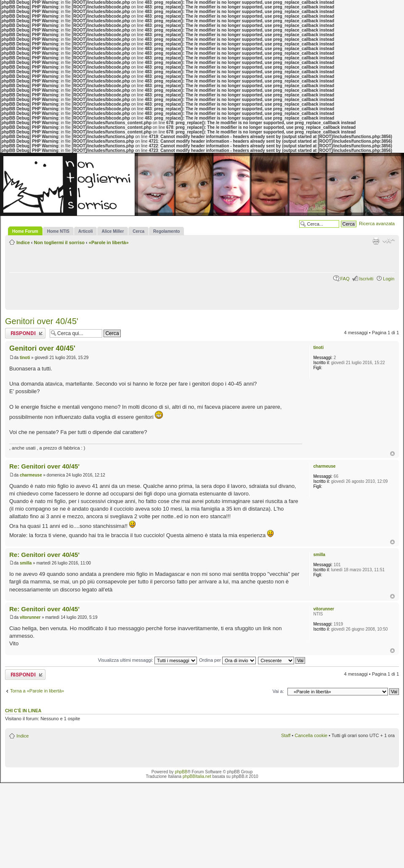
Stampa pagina (376, 241)
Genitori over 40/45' (42, 321)
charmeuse (31, 475)
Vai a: (278, 691)
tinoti (25, 358)
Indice (23, 242)
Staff (286, 735)
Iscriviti (366, 279)
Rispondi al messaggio (25, 333)
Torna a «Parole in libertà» (37, 691)
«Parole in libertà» (109, 242)
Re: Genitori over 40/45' (44, 466)
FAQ (345, 279)
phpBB (181, 772)
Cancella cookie (311, 735)
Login (389, 279)
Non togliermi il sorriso (59, 242)
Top (392, 454)
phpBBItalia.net (197, 776)
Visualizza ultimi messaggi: (148, 660)
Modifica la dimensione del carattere (389, 241)
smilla (26, 563)
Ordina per (227, 660)
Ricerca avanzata (377, 224)
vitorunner (30, 617)
